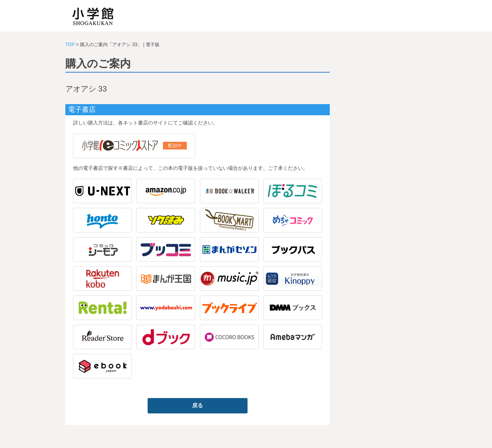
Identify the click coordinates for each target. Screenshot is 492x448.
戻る (198, 405)
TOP (70, 45)
